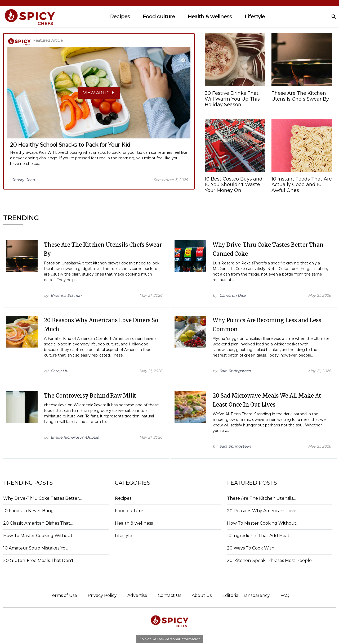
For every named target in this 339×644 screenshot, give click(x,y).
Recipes (120, 16)
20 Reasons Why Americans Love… (263, 511)
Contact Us (169, 595)
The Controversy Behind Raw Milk (90, 396)
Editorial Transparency (246, 595)
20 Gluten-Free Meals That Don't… (40, 560)
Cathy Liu (59, 371)
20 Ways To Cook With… (252, 548)
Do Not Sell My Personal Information (169, 639)
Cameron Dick (233, 295)
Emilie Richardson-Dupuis (75, 437)
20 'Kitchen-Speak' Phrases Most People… (271, 560)
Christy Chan (23, 180)
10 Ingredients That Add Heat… (260, 536)
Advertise (137, 595)
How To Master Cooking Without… (39, 536)
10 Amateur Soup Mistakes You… (37, 548)
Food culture (159, 16)
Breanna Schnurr (66, 295)
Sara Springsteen (235, 371)
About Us (202, 595)
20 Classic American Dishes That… (38, 523)
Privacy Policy (102, 595)
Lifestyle (255, 16)
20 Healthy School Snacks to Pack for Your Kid (70, 145)
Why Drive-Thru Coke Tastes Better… (43, 498)
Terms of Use (63, 595)
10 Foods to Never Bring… (30, 511)
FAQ (285, 595)
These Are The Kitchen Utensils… (262, 498)
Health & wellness (210, 16)
